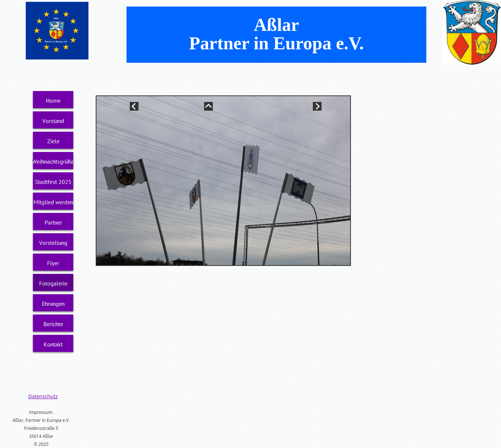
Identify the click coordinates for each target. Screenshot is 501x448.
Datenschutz (43, 396)
